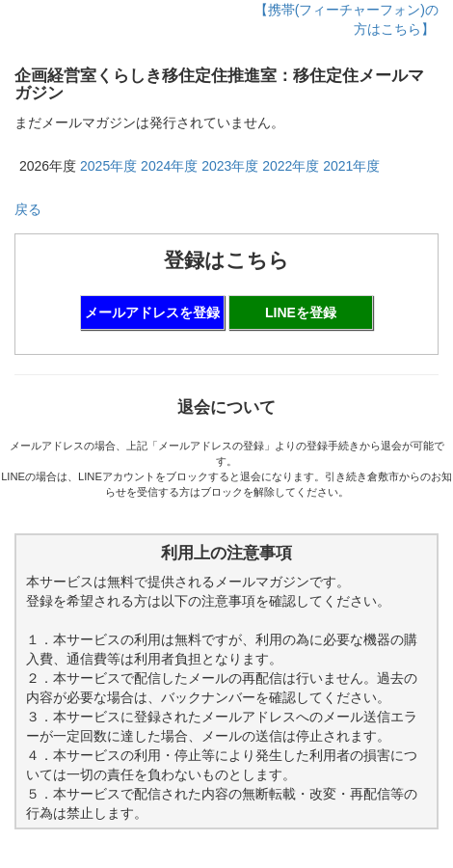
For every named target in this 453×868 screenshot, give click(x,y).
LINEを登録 (301, 312)
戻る (28, 209)
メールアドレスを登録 (152, 312)
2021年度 (351, 166)
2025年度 (108, 166)
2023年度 (230, 166)
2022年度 (291, 166)
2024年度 (169, 166)
